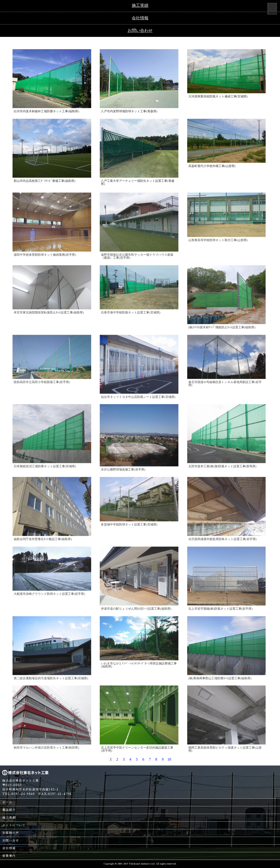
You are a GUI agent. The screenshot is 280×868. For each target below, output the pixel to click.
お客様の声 (11, 833)
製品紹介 (9, 810)
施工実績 (9, 818)
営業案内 (9, 856)
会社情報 (9, 848)
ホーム (7, 802)
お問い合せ (11, 841)
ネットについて (14, 825)
